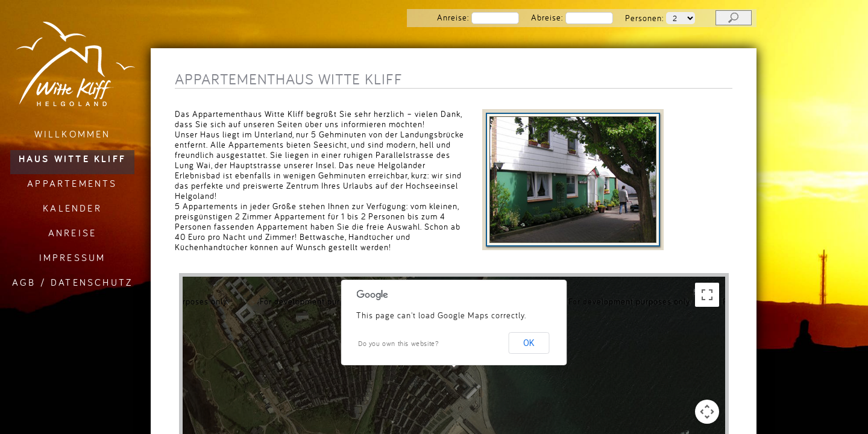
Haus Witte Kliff (72, 159)
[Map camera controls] (707, 412)
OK (529, 343)
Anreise (72, 233)
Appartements (72, 183)
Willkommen (73, 134)
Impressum (73, 257)
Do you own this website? (398, 343)
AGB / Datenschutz (72, 282)
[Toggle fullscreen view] (707, 295)
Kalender (72, 208)
